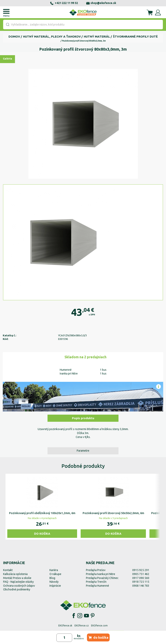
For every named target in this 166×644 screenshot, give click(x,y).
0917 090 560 (141, 578)
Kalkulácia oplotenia (15, 574)
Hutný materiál (97, 36)
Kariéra (54, 570)
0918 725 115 (141, 582)
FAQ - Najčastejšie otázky (18, 582)
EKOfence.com (99, 626)
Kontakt (8, 570)
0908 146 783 (141, 586)
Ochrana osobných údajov (19, 586)
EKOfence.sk (65, 626)
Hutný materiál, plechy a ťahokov (52, 36)
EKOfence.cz (82, 626)
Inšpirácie (55, 586)
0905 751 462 (141, 574)
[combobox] (83, 25)
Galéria (7, 59)
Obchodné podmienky (17, 589)
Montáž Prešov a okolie (17, 578)
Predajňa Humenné (97, 586)
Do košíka (42, 534)
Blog (52, 578)
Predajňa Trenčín (96, 582)
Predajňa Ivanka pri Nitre (101, 574)
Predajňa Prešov (96, 570)
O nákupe (55, 574)
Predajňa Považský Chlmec (102, 578)
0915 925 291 (141, 570)
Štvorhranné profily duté (135, 36)
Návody (54, 582)
